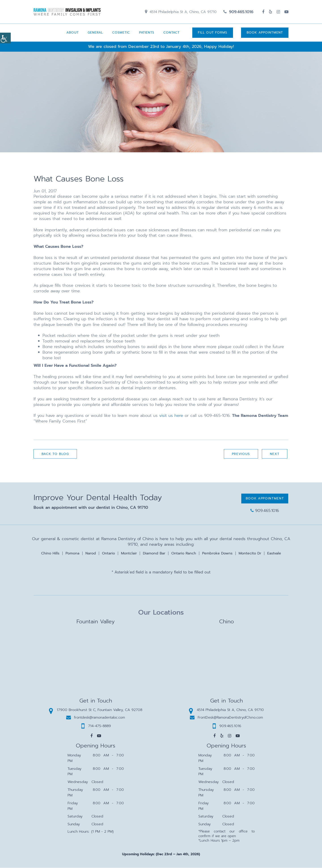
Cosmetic (121, 33)
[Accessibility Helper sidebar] (5, 38)
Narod (91, 554)
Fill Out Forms (212, 33)
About (72, 33)
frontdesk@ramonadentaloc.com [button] (96, 718)
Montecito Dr (250, 554)
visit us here (171, 416)
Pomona (72, 554)
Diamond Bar (154, 554)
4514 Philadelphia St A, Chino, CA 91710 (181, 12)
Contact (171, 33)
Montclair (129, 554)
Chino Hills (50, 554)
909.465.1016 (238, 12)
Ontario (108, 554)
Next (274, 454)
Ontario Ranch (184, 554)
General (95, 33)
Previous (241, 454)
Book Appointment (265, 33)
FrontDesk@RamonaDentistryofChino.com (226, 718)
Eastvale (274, 554)
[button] (91, 736)
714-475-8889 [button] (96, 726)
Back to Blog (55, 454)
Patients (147, 33)
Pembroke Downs (217, 554)
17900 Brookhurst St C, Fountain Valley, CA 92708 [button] (96, 710)
